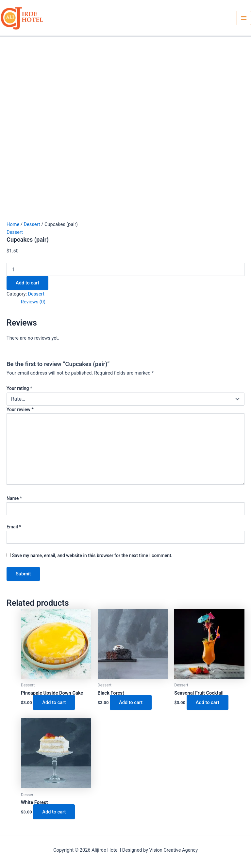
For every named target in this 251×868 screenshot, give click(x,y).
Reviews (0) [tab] (33, 302)
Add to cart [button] (54, 702)
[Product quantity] (125, 269)
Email (14, 527)
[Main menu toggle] (244, 18)
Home (13, 224)
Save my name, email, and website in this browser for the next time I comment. (92, 555)
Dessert (32, 224)
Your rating (19, 388)
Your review (20, 410)
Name (14, 498)
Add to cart (27, 283)
